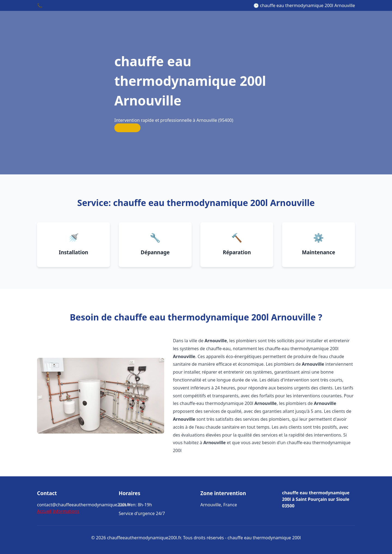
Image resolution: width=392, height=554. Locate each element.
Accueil (44, 511)
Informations (66, 511)
